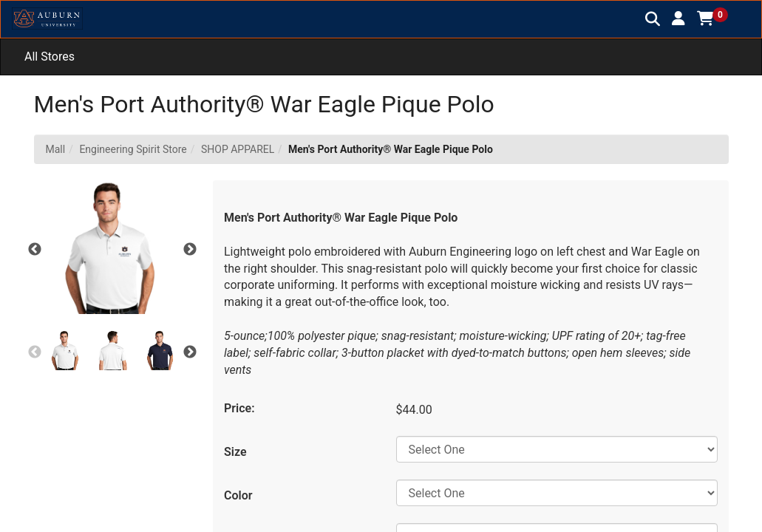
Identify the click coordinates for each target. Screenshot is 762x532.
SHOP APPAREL (238, 149)
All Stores (50, 57)
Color (238, 495)
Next (190, 250)
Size (235, 452)
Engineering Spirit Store (133, 149)
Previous (35, 250)
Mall (56, 149)
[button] (678, 18)
